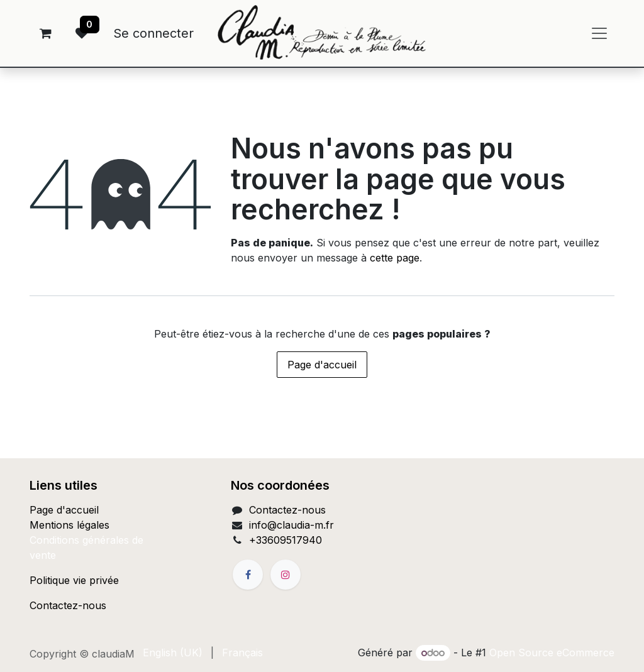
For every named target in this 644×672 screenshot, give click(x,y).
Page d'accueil (322, 365)
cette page (395, 258)
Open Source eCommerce (552, 653)
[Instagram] (286, 575)
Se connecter (153, 33)
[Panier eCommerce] (45, 33)
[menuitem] (173, 653)
